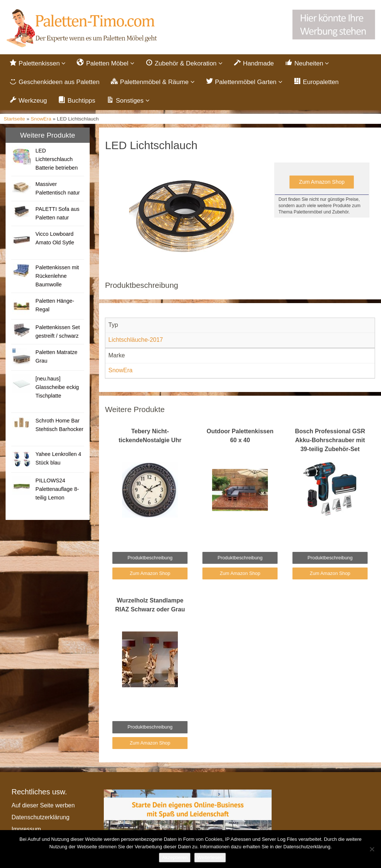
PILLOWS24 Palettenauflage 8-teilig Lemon (57, 490)
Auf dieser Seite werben (43, 806)
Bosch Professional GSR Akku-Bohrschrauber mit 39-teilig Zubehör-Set (330, 441)
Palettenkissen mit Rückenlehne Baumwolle (57, 277)
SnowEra (41, 120)
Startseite (14, 120)
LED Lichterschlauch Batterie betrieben (57, 160)
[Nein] (372, 849)
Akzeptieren (175, 857)
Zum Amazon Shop (322, 183)
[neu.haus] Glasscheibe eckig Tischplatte (57, 388)
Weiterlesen (210, 857)
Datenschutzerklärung (41, 818)
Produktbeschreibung (150, 558)
